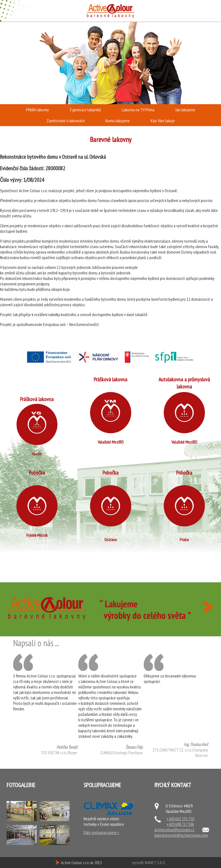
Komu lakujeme (118, 121)
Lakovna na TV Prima (138, 110)
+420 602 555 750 (180, 819)
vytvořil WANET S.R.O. (149, 863)
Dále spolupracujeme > (101, 832)
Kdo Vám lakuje (163, 121)
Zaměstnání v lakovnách (66, 121)
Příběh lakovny (37, 110)
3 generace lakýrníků (85, 110)
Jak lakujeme (185, 110)
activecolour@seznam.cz (174, 830)
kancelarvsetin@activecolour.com (181, 835)
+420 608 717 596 (180, 824)
